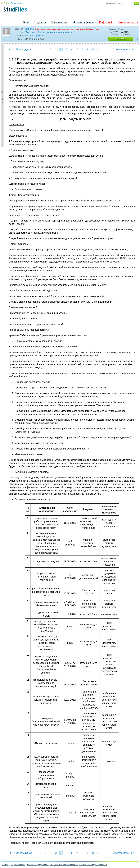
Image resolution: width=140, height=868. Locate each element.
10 (93, 50)
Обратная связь (18, 865)
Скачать (121, 39)
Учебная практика (35, 36)
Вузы (26, 22)
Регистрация (17, 3)
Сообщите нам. (92, 29)
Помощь (6, 865)
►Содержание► (2, 95)
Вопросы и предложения (38, 865)
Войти (6, 3)
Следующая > (121, 50)
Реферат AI (106, 22)
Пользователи (59, 22)
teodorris (30, 29)
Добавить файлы (84, 22)
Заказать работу (128, 22)
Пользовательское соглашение (64, 865)
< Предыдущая (23, 50)
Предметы (40, 22)
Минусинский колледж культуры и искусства (49, 32)
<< (11, 50)
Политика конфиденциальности (93, 865)
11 (98, 50)
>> (133, 50)
